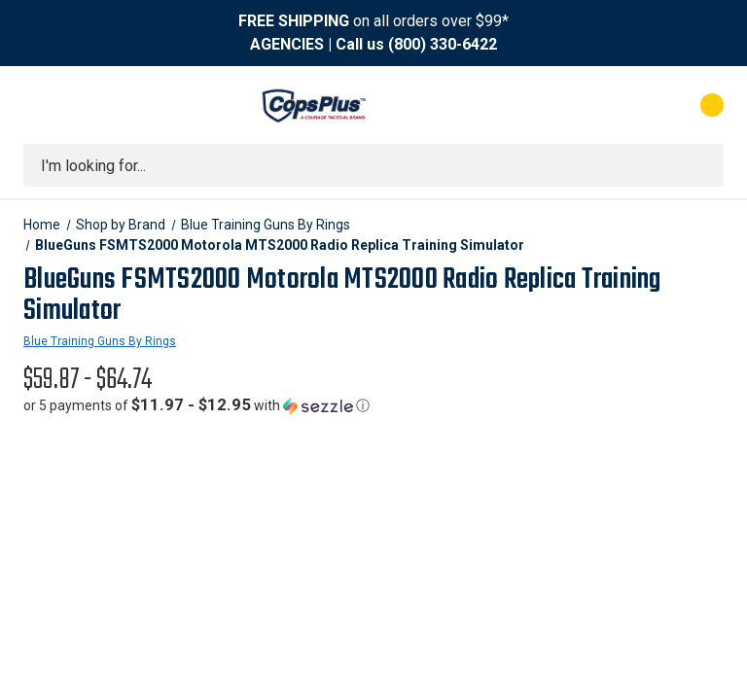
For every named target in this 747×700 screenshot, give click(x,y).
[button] (196, 405)
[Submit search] (702, 165)
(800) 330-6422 (443, 44)
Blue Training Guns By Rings (100, 341)
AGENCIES (287, 44)
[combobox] (373, 165)
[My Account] (626, 105)
